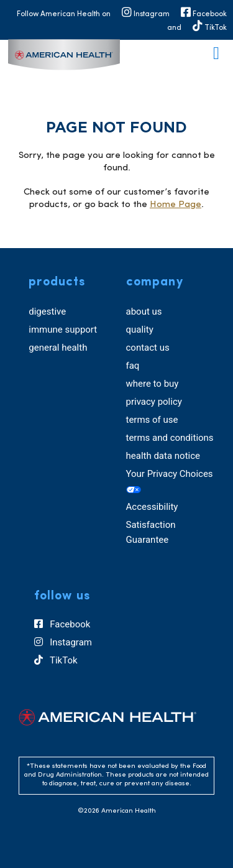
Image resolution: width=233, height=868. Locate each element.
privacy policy (154, 402)
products (57, 282)
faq (133, 366)
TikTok (56, 660)
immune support (63, 330)
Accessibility (152, 507)
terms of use (152, 420)
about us (144, 312)
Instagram (63, 642)
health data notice (163, 456)
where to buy (153, 384)
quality (140, 330)
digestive (47, 312)
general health (58, 348)
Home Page (176, 205)
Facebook (62, 624)
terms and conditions (170, 438)
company (155, 282)
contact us (148, 348)
